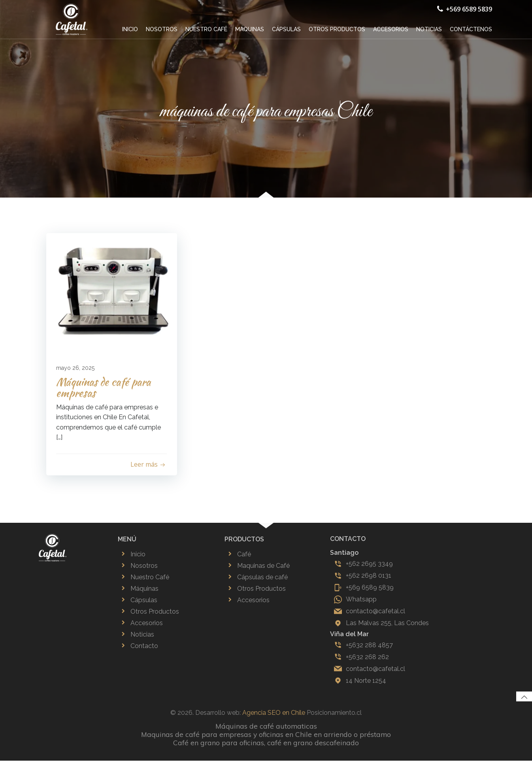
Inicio (131, 28)
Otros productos (338, 28)
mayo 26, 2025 (77, 369)
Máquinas (251, 28)
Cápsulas (288, 28)
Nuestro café (208, 28)
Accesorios (392, 28)
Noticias (430, 28)
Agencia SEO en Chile (274, 717)
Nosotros (163, 28)
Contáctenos (472, 28)
